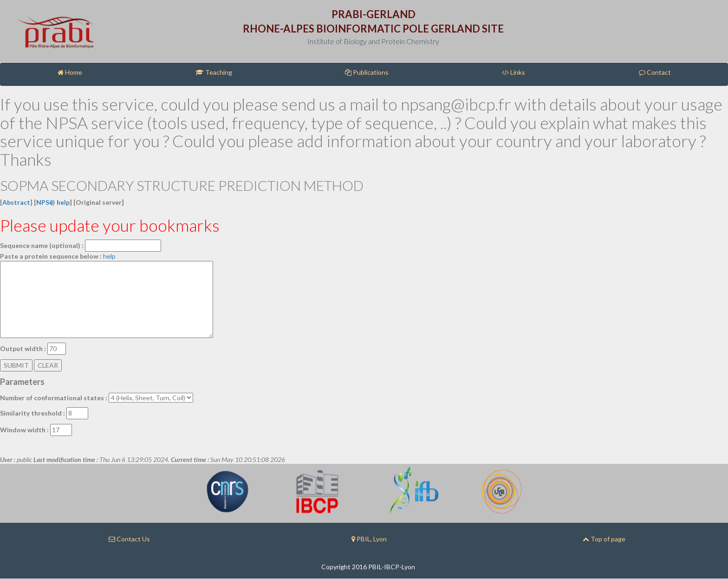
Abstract (16, 202)
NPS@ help (53, 202)
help (109, 256)
